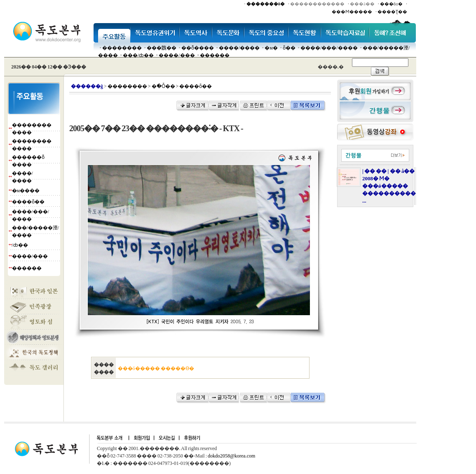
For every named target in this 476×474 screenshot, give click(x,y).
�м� (271, 48)
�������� (122, 48)
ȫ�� (289, 48)
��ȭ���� (198, 48)
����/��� (177, 55)
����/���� (239, 48)
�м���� (26, 191)
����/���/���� (329, 48)
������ (215, 55)
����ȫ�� (28, 202)
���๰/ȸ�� (138, 55)
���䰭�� (162, 48)
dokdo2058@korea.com (231, 456)
